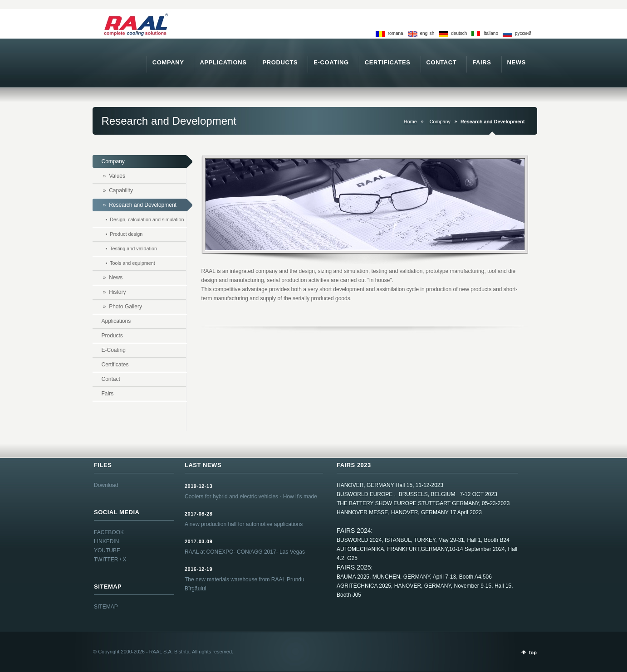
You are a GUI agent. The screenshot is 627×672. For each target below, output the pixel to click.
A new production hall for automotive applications (244, 524)
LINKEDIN (106, 541)
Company (440, 122)
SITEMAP (106, 607)
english (427, 33)
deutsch (459, 33)
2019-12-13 (198, 486)
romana (396, 33)
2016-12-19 (198, 569)
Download (106, 485)
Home (410, 122)
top (533, 653)
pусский (523, 33)
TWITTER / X (110, 560)
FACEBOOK (109, 532)
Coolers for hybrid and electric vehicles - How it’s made (251, 497)
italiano (491, 33)
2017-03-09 (198, 541)
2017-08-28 (198, 514)
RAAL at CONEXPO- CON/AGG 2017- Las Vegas (245, 552)
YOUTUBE (107, 550)
